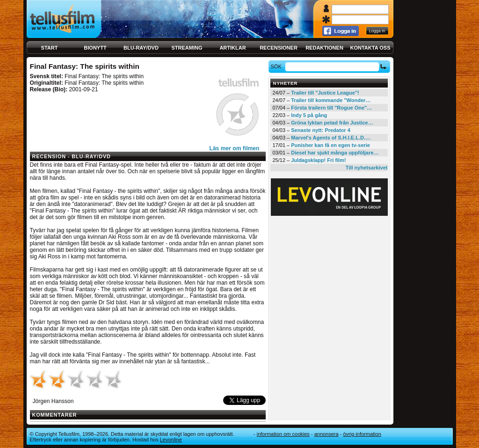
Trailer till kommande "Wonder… (331, 100)
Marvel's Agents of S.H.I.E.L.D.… (331, 138)
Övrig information (362, 434)
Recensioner (279, 48)
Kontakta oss (370, 48)
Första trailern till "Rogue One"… (331, 108)
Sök (277, 66)
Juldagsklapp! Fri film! (318, 160)
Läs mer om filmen (235, 148)
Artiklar (232, 48)
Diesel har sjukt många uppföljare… (335, 153)
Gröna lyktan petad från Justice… (332, 123)
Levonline (171, 440)
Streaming (187, 48)
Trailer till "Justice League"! (325, 93)
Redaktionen (324, 48)
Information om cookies (283, 434)
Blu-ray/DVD (141, 48)
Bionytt (95, 48)
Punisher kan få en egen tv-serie (330, 145)
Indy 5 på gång (309, 115)
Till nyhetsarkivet (367, 168)
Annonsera (327, 434)
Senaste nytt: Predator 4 (321, 130)
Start (50, 48)
